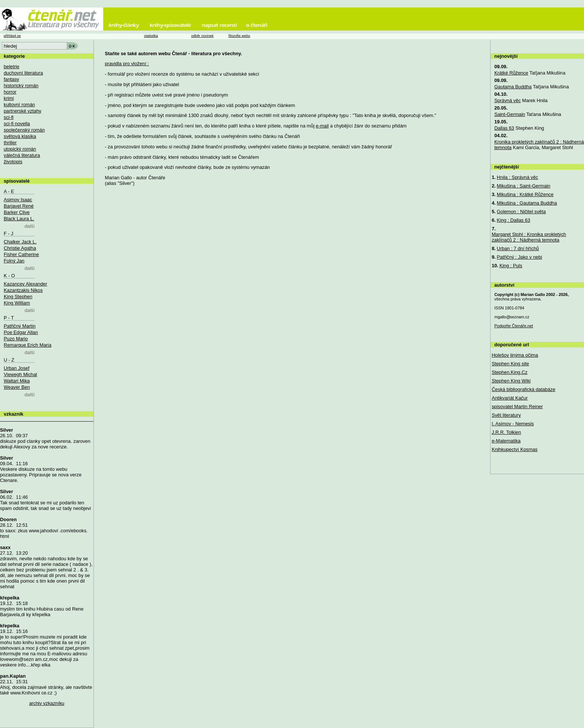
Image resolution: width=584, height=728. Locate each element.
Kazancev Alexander (26, 284)
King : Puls (511, 266)
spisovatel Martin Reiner (517, 406)
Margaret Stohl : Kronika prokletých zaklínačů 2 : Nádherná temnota (529, 237)
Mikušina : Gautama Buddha (527, 203)
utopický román (20, 149)
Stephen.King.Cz (510, 372)
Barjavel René (19, 206)
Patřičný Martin (20, 326)
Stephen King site (510, 364)
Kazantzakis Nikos (23, 290)
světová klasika (20, 136)
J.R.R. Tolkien (506, 432)
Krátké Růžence (511, 73)
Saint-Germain (510, 114)
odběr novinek (202, 36)
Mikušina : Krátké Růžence (525, 194)
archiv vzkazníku (47, 703)
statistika (151, 36)
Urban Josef (17, 368)
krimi (9, 98)
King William (17, 303)
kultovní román (19, 105)
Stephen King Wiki (511, 381)
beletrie (12, 67)
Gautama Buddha (513, 87)
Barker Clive (17, 212)
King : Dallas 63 (514, 220)
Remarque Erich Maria (28, 345)
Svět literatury (506, 415)
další (30, 226)
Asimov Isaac (18, 200)
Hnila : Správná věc (518, 177)
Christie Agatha (20, 248)
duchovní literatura (23, 73)
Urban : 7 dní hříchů (518, 248)
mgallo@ (512, 317)
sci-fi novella (17, 124)
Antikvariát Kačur (510, 398)
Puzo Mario (16, 339)
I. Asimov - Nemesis (513, 424)
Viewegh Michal (20, 374)
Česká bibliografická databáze (523, 389)
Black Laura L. (19, 219)
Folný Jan (14, 261)
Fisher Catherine (21, 254)
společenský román (24, 130)
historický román (21, 86)
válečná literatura (22, 155)
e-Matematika (506, 441)
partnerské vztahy (23, 111)
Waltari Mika (17, 381)
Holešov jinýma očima (515, 355)
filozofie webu (239, 36)
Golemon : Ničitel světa (521, 212)
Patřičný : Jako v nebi (520, 257)
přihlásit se (12, 36)
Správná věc (507, 100)
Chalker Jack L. (20, 242)
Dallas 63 (504, 128)
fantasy (11, 79)
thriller (10, 143)
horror (10, 92)
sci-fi (9, 117)
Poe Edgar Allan (21, 332)
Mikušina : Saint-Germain (524, 186)
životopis (13, 162)
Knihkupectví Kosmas (515, 449)
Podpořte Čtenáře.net (514, 326)
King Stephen (18, 297)
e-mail (322, 126)
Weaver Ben (17, 387)
